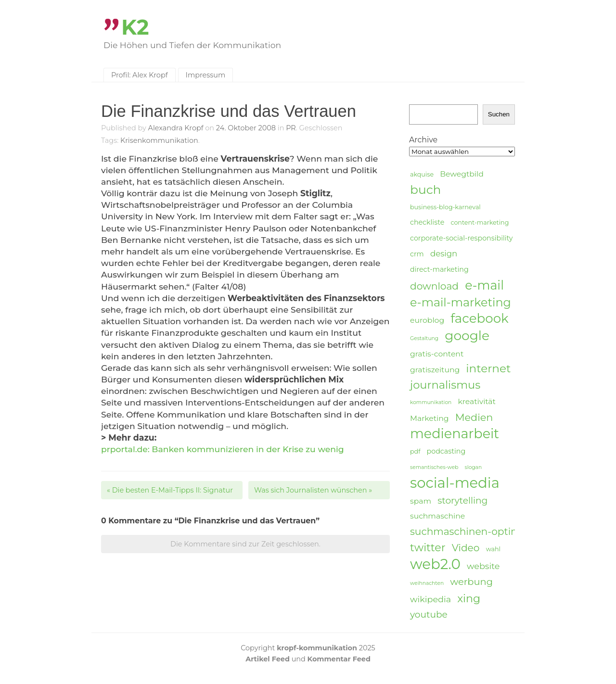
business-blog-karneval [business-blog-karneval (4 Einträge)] (445, 207)
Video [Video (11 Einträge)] (466, 548)
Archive (423, 140)
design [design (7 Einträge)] (444, 253)
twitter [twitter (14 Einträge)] (428, 548)
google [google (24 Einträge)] (467, 336)
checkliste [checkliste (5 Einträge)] (427, 222)
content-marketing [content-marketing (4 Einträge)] (480, 222)
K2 (135, 27)
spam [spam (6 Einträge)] (421, 501)
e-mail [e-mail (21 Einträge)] (484, 285)
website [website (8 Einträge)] (483, 566)
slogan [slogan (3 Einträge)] (474, 467)
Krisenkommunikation (159, 140)
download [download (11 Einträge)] (434, 286)
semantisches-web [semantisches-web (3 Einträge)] (434, 467)
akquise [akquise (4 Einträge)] (422, 174)
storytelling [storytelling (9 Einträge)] (462, 500)
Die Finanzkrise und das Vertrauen (229, 111)
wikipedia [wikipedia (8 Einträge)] (430, 599)
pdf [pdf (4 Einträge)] (415, 451)
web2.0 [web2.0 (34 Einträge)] (435, 564)
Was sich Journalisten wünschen (313, 490)
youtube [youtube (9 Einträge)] (429, 614)
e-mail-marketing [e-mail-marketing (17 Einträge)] (461, 302)
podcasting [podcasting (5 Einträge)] (446, 451)
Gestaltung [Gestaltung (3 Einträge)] (424, 338)
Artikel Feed (268, 659)
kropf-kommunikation (317, 648)
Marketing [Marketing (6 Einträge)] (430, 418)
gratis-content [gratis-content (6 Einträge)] (437, 354)
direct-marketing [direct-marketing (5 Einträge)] (439, 269)
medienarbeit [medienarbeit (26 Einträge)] (455, 434)
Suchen (499, 114)
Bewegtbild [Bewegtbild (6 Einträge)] (462, 174)
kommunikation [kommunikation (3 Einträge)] (431, 402)
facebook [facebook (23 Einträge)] (479, 319)
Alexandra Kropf (176, 128)
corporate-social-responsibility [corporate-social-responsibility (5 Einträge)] (462, 238)
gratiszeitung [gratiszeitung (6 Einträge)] (435, 370)
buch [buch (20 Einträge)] (425, 190)
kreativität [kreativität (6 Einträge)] (476, 401)
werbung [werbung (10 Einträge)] (471, 582)
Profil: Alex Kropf (140, 75)
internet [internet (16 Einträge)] (488, 368)
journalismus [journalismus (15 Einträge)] (445, 385)
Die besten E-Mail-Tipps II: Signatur (170, 490)
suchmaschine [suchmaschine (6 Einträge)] (437, 516)
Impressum (206, 75)
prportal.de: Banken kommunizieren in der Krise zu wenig (223, 449)
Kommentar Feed (339, 659)
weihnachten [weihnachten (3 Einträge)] (427, 583)
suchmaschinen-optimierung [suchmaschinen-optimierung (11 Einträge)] (481, 531)
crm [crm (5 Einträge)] (417, 254)
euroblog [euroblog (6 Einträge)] (427, 320)
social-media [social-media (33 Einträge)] (455, 483)
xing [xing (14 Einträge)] (469, 599)
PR (291, 128)
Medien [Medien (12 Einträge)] (474, 417)
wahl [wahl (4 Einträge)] (493, 549)
